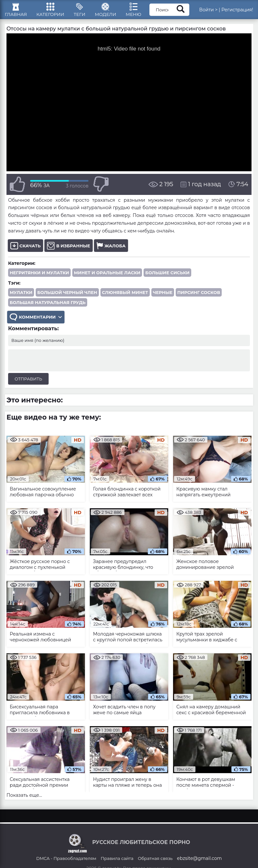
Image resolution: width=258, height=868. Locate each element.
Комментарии (36, 322)
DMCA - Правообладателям (66, 862)
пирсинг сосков (199, 297)
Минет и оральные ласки (107, 277)
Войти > (216, 11)
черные (163, 297)
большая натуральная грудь (48, 307)
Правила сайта (117, 862)
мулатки (21, 297)
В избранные (69, 250)
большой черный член (67, 297)
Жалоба (111, 250)
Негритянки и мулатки (39, 277)
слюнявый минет (125, 297)
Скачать (25, 250)
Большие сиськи (167, 277)
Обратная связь (155, 862)
